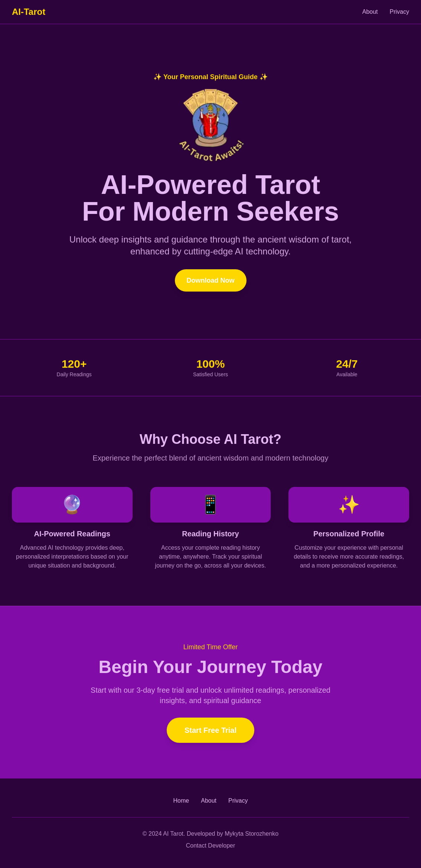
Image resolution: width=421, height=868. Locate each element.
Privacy (399, 12)
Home (181, 801)
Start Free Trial (210, 730)
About (370, 12)
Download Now (211, 280)
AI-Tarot (29, 12)
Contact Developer (211, 846)
